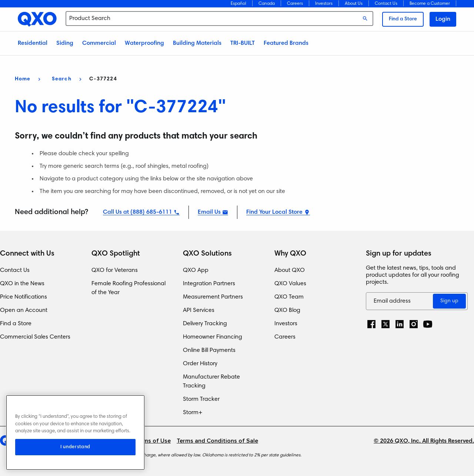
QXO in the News (22, 284)
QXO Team (289, 297)
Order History (200, 364)
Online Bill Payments (209, 350)
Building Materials (197, 43)
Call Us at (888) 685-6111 (138, 212)
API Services (199, 310)
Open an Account (24, 310)
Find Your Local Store (274, 212)
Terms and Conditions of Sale (217, 441)
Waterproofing (144, 43)
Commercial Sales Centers (35, 337)
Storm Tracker (201, 399)
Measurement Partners (213, 297)
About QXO (290, 270)
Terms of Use (153, 441)
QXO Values (290, 284)
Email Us (209, 212)
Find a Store (403, 19)
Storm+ (193, 413)
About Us (354, 4)
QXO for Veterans (115, 270)
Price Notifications (24, 297)
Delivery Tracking (205, 324)
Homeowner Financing (213, 337)
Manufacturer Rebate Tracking (211, 382)
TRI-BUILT (243, 43)
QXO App (196, 270)
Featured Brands (286, 43)
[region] (75, 432)
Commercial (99, 43)
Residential (33, 43)
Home (23, 79)
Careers (295, 4)
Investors (324, 4)
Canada (267, 4)
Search (62, 79)
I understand (75, 447)
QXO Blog (287, 310)
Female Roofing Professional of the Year (128, 288)
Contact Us (386, 4)
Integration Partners (209, 284)
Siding (65, 43)
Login (443, 19)
